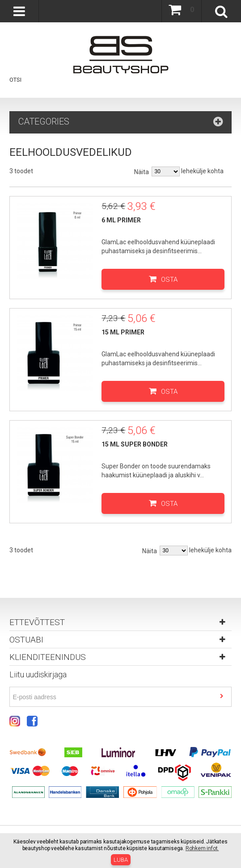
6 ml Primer (121, 220)
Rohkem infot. (202, 848)
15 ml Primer (123, 332)
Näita (142, 172)
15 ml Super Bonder (135, 444)
